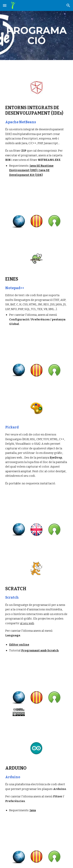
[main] (37, 36)
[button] (5, 5)
